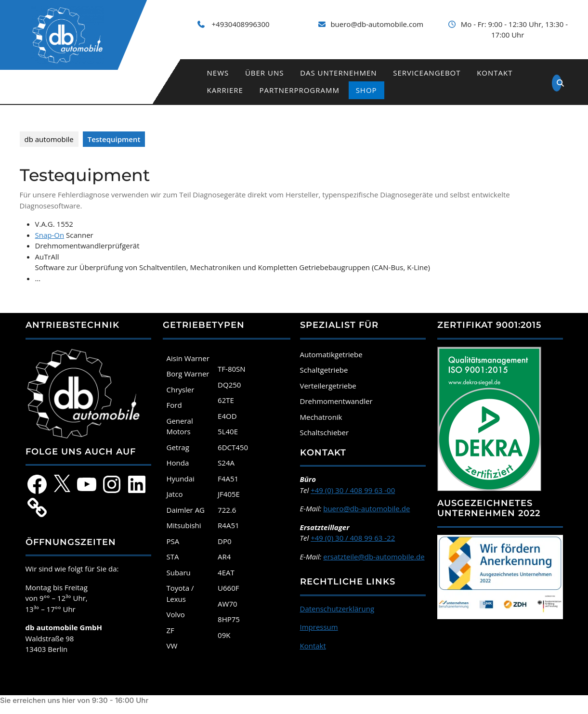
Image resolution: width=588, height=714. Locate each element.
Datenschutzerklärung (337, 609)
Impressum (319, 627)
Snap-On (50, 235)
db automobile (49, 139)
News (218, 73)
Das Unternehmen (338, 73)
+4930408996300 (241, 24)
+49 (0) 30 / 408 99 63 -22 (353, 538)
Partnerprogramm (300, 90)
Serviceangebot (427, 73)
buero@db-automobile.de (366, 508)
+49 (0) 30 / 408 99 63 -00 (353, 490)
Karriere (225, 90)
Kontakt (495, 73)
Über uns (265, 73)
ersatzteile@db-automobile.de (374, 557)
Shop (366, 90)
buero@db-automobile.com (377, 24)
